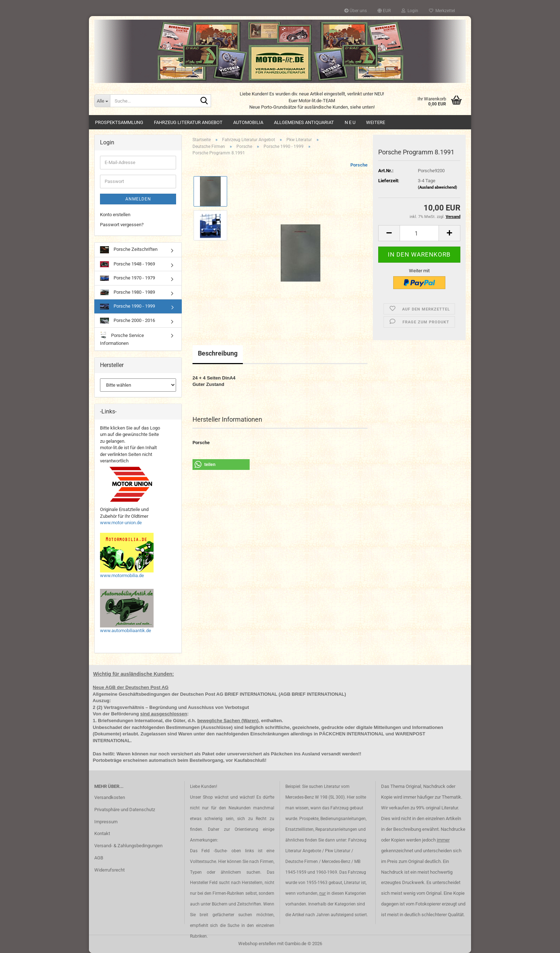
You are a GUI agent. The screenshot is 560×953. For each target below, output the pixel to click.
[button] (384, 11)
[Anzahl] (419, 233)
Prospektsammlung (119, 122)
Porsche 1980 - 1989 (127, 292)
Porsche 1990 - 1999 (127, 306)
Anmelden (138, 199)
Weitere (376, 122)
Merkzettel (442, 11)
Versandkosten (110, 797)
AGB (99, 858)
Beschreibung (218, 353)
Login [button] (410, 11)
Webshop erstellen (257, 944)
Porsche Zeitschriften (129, 250)
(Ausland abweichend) (437, 187)
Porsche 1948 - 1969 (127, 264)
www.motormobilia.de (122, 575)
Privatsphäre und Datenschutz (125, 810)
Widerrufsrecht (109, 870)
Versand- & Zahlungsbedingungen (128, 846)
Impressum (106, 822)
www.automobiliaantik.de (126, 631)
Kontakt (102, 833)
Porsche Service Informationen (122, 339)
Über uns (356, 11)
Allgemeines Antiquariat (304, 122)
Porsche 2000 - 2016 (127, 321)
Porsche (359, 165)
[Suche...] (102, 101)
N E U (350, 122)
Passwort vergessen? (122, 225)
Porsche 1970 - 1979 (127, 278)
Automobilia (248, 122)
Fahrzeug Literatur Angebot (188, 122)
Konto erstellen (115, 215)
